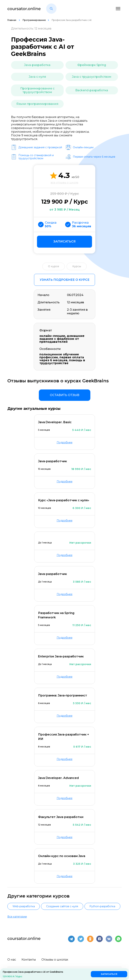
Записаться (64, 241)
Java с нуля (37, 77)
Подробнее (65, 442)
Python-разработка (102, 906)
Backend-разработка (92, 90)
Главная (12, 20)
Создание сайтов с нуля (62, 906)
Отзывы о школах (55, 959)
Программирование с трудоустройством (37, 90)
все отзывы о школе (64, 183)
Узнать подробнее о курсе (65, 280)
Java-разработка (37, 65)
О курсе (54, 266)
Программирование (34, 20)
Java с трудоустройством (92, 77)
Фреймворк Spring (92, 65)
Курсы (77, 266)
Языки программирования (37, 104)
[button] (51, 9)
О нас (12, 959)
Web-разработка (24, 906)
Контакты (29, 959)
